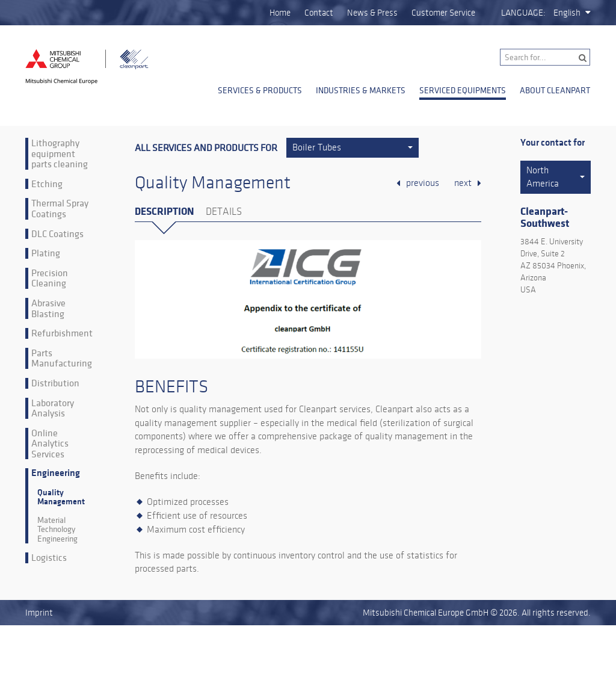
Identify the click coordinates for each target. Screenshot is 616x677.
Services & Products (260, 90)
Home (280, 13)
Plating (46, 253)
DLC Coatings (57, 234)
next (463, 183)
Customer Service (443, 13)
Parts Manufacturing (62, 358)
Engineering (56, 473)
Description (164, 212)
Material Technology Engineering (57, 530)
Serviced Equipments (463, 90)
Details (224, 212)
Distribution (55, 383)
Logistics (49, 558)
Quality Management (61, 497)
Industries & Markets (361, 90)
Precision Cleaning (50, 278)
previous (423, 183)
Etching (47, 184)
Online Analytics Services (50, 444)
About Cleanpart (555, 90)
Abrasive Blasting (48, 308)
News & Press (372, 13)
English (567, 13)
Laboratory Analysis (53, 408)
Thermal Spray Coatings (60, 209)
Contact (319, 13)
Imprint (39, 613)
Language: (523, 13)
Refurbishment (62, 333)
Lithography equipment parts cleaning (60, 154)
